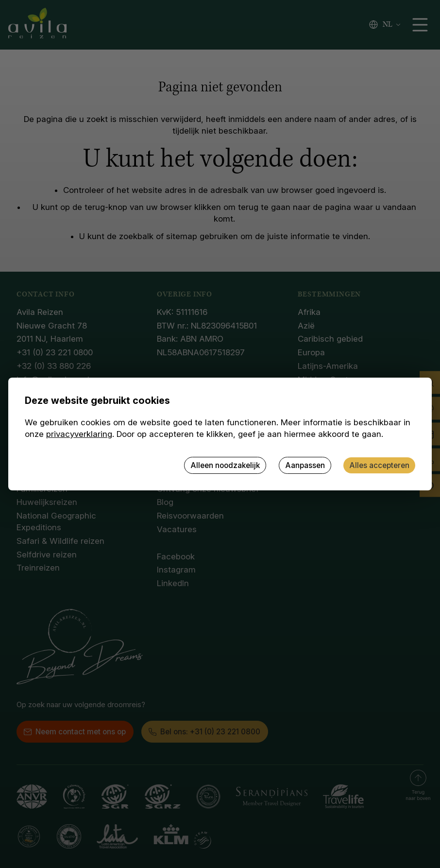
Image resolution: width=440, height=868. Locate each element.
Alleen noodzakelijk (225, 465)
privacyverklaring (79, 434)
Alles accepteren (379, 465)
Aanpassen (305, 465)
